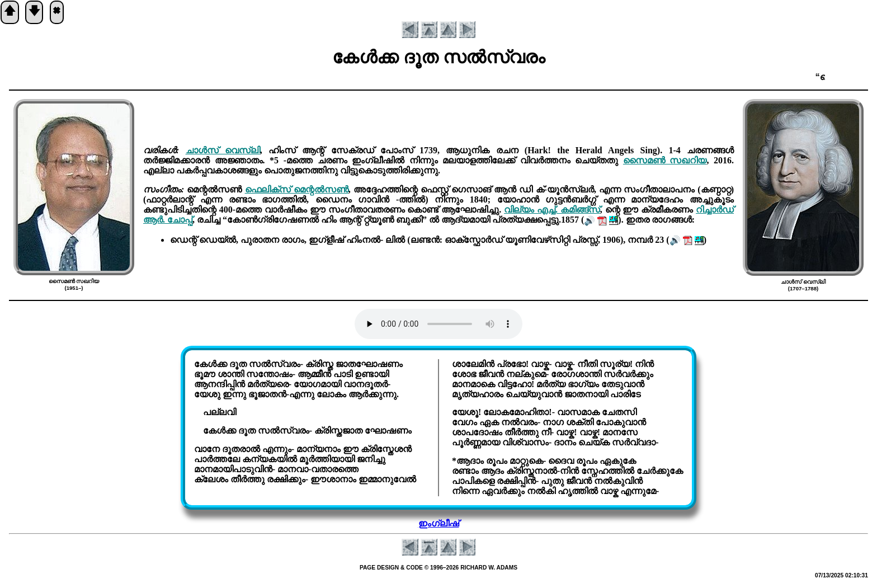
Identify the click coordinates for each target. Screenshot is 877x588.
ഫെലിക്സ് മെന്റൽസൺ (297, 189)
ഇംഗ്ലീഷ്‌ (439, 523)
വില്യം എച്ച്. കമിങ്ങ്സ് (552, 210)
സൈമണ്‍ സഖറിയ (665, 160)
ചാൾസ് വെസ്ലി (223, 150)
